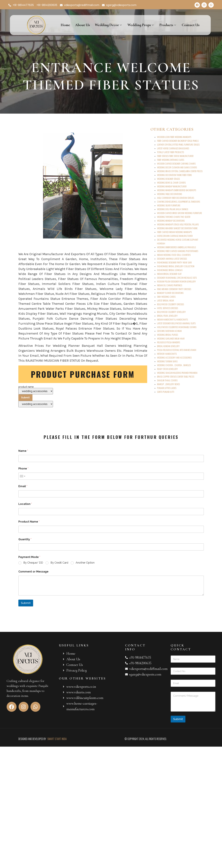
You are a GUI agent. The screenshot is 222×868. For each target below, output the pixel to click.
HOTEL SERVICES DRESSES (168, 308)
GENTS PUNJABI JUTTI (166, 392)
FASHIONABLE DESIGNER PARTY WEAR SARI (174, 262)
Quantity (25, 539)
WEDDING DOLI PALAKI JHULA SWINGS (173, 209)
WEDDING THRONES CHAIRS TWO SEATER (174, 217)
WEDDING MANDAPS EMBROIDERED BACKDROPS (177, 190)
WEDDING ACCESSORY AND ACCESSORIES (174, 357)
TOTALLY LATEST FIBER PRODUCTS (171, 152)
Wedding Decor (109, 25)
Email (23, 486)
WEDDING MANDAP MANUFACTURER (172, 186)
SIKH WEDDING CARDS (166, 297)
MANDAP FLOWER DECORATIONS (170, 293)
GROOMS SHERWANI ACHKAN (169, 331)
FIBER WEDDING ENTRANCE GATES (171, 160)
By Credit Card (59, 563)
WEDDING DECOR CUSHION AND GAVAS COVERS (177, 167)
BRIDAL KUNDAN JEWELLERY (168, 346)
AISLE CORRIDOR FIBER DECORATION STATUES (176, 198)
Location (25, 504)
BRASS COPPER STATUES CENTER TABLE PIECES (176, 376)
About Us (82, 25)
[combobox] (22, 476)
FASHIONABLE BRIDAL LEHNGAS (170, 270)
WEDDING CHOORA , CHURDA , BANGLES (174, 365)
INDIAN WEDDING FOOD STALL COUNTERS (174, 255)
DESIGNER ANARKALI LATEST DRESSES (172, 259)
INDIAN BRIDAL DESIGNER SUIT (169, 274)
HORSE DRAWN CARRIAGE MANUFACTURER (175, 236)
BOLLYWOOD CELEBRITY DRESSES (171, 304)
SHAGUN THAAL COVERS (167, 380)
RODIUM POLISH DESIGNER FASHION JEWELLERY (176, 281)
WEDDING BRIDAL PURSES (168, 335)
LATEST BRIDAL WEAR (166, 300)
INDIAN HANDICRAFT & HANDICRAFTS (173, 319)
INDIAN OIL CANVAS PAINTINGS (170, 285)
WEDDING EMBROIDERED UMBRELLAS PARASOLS (176, 247)
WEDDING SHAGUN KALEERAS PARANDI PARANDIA (177, 373)
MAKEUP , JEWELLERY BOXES (168, 384)
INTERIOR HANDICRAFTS (167, 354)
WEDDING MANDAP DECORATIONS (171, 221)
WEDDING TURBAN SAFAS (167, 361)
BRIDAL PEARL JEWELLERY (167, 316)
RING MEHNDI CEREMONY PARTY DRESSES (174, 289)
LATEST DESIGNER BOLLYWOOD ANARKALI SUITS (176, 323)
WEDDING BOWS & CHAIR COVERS (171, 182)
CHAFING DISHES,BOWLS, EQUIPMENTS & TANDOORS (179, 201)
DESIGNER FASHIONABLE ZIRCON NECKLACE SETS (177, 278)
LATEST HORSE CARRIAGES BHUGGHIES (173, 148)
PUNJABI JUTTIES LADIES (167, 388)
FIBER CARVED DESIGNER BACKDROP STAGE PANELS (178, 141)
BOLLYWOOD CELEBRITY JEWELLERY (171, 312)
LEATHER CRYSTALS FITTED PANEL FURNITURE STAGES (178, 144)
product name (36, 396)
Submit (26, 603)
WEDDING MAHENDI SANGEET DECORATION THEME (177, 228)
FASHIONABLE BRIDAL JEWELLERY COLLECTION (176, 266)
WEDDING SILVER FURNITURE (169, 205)
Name (23, 451)
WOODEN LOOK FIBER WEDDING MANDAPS (174, 137)
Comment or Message (33, 572)
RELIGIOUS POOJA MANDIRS (169, 342)
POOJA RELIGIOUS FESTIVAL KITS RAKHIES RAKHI (177, 350)
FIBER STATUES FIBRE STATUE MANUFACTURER (175, 156)
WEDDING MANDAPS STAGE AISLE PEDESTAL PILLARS (178, 224)
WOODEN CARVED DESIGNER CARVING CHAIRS (176, 163)
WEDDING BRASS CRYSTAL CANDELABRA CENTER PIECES (180, 171)
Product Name (29, 522)
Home (65, 25)
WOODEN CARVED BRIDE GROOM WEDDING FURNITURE (180, 213)
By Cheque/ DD (33, 563)
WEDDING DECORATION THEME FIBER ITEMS (174, 175)
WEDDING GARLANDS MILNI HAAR (171, 338)
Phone (23, 469)
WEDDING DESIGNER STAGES (168, 179)
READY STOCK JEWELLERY (167, 369)
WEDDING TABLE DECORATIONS (170, 194)
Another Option (85, 563)
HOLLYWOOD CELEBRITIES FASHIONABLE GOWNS (177, 327)
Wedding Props (141, 25)
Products (168, 25)
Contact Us (191, 25)
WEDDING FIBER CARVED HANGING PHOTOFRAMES (178, 251)
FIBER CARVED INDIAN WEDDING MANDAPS (174, 232)
